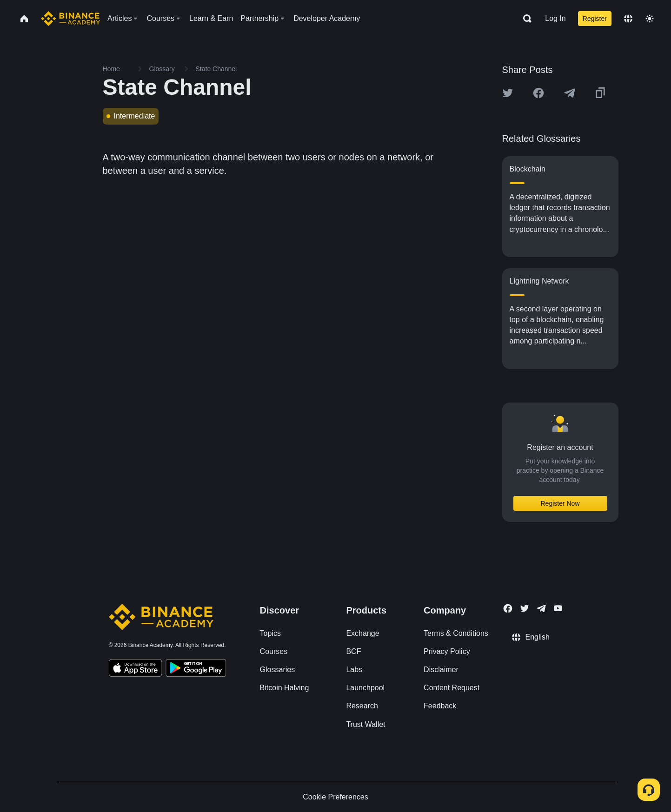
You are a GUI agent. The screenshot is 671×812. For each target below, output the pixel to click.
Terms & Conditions (456, 633)
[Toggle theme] (650, 19)
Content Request (452, 688)
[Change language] (628, 19)
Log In (555, 18)
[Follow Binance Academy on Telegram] (541, 608)
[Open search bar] (525, 19)
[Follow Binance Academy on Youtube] (558, 608)
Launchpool (365, 688)
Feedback (440, 706)
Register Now (560, 503)
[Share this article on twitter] (508, 93)
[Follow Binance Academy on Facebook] (508, 608)
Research (362, 706)
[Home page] (70, 19)
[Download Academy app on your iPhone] (136, 669)
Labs (354, 670)
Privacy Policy (447, 651)
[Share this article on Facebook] (538, 93)
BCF (353, 651)
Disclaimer (441, 670)
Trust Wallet (365, 724)
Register (595, 19)
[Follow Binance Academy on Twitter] (525, 608)
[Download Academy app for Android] (196, 669)
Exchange (362, 633)
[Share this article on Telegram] (570, 93)
